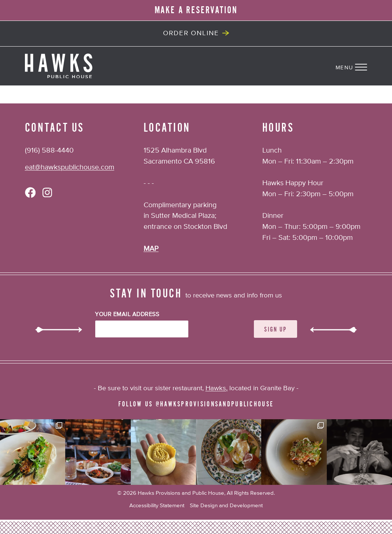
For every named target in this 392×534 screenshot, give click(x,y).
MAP (151, 249)
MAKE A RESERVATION (196, 10)
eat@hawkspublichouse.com (70, 167)
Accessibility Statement (157, 506)
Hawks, (217, 388)
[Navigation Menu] (364, 66)
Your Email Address (127, 315)
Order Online (191, 33)
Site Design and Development (226, 506)
